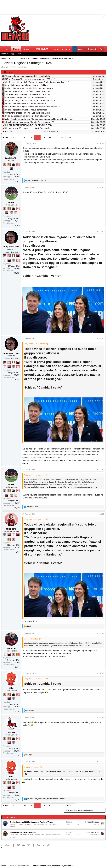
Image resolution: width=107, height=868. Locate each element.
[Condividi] (98, 143)
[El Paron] (14, 164)
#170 (102, 762)
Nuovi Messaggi (8, 54)
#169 (102, 718)
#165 (102, 470)
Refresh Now (98, 132)
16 (31, 137)
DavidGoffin (11, 158)
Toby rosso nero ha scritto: (35, 344)
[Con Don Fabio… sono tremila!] (11, 169)
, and (37, 180)
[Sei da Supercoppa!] (11, 213)
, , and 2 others (46, 799)
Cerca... (20, 54)
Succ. (70, 137)
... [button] (19, 137)
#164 (102, 338)
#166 (102, 514)
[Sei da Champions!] (18, 164)
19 (50, 137)
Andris (96, 824)
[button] (32, 49)
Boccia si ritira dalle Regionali (23, 832)
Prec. (7, 137)
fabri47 (12, 825)
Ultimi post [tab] (8, 72)
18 (44, 137)
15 (25, 137)
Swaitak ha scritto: (32, 767)
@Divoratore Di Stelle (55, 722)
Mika (11, 688)
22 (62, 137)
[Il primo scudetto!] (9, 164)
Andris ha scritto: (31, 639)
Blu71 (6, 67)
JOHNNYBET (42, 49)
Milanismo (11, 529)
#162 (102, 188)
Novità (26, 49)
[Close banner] (105, 15)
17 (37, 137)
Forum (16, 49)
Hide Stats (8, 132)
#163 (102, 232)
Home (6, 49)
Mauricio (11, 648)
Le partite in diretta (61, 49)
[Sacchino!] (5, 256)
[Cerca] (101, 49)
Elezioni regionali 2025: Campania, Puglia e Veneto (32, 822)
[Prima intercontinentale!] (16, 213)
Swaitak (11, 732)
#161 (102, 143)
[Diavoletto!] (5, 164)
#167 (102, 633)
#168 (102, 673)
